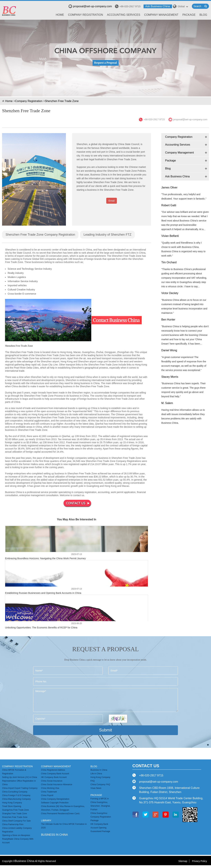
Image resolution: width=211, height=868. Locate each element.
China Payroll (47, 795)
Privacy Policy (200, 861)
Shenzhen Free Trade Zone (62, 101)
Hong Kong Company (12, 803)
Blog (203, 15)
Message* (105, 700)
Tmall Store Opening (12, 806)
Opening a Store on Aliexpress (16, 835)
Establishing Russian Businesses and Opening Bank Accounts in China (43, 593)
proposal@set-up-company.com (90, 6)
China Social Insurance (52, 781)
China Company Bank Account (55, 774)
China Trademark (49, 792)
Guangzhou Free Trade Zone (15, 810)
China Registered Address (53, 770)
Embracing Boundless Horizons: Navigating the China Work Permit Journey (45, 558)
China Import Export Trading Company (20, 788)
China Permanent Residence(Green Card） (61, 814)
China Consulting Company (15, 792)
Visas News (96, 788)
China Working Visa (50, 788)
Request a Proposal (105, 63)
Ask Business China (158, 6)
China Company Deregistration (55, 799)
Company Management (161, 15)
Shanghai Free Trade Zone (14, 814)
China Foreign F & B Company (16, 795)
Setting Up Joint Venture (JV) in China (19, 777)
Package (189, 15)
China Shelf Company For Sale (16, 821)
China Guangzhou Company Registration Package (101, 817)
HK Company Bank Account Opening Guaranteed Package (100, 828)
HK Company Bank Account (54, 777)
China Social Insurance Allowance (57, 785)
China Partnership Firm (13, 824)
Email (112, 201)
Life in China (96, 774)
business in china (55, 835)
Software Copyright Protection (55, 803)
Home (60, 15)
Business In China (99, 770)
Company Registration (85, 15)
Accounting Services (124, 15)
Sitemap (183, 861)
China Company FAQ (100, 785)
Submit (105, 730)
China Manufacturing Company (16, 799)
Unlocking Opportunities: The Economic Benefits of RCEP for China (41, 628)
